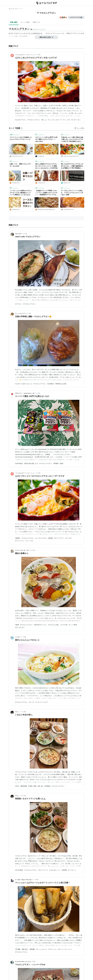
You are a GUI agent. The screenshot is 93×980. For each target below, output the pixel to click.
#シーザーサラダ (41, 538)
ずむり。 (18, 712)
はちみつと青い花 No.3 (22, 550)
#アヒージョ (52, 949)
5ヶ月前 (38, 55)
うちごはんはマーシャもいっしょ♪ (25, 55)
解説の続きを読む (46, 37)
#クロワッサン (76, 120)
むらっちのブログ (20, 313)
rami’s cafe (18, 234)
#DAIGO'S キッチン (41, 625)
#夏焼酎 (32, 949)
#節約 (62, 463)
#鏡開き (18, 538)
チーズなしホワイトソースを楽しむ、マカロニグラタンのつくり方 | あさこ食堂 (72, 193)
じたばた (18, 637)
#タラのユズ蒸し (54, 625)
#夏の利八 (25, 949)
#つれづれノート (55, 870)
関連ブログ (37, 22)
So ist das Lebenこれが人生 (23, 962)
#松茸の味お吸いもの (31, 463)
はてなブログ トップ (15, 9)
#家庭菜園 (24, 786)
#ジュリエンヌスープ (55, 120)
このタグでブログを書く (76, 17)
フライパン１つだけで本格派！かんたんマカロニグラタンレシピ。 (21, 138)
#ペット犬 (66, 120)
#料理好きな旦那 (61, 384)
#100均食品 (19, 463)
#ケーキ (32, 702)
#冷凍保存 (51, 384)
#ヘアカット (72, 870)
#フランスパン (20, 541)
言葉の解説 (14, 22)
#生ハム (44, 120)
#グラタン (18, 304)
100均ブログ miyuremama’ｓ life (25, 393)
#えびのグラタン (21, 120)
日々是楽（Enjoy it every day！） (25, 880)
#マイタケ (69, 538)
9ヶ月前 (24, 796)
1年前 (37, 880)
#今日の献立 (19, 870)
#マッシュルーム (42, 949)
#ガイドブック (43, 870)
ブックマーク (14, 135)
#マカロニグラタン (34, 120)
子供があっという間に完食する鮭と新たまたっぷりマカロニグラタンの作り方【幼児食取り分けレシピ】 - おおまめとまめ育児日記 (72, 140)
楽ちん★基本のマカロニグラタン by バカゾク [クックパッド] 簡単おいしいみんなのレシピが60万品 (46, 166)
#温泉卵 (50, 538)
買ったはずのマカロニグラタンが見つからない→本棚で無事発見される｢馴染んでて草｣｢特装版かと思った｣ (72, 166)
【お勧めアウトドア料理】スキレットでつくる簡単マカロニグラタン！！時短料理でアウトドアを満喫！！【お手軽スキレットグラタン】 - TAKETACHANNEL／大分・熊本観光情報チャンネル (46, 193)
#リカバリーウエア (42, 702)
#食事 (17, 625)
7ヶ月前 (38, 473)
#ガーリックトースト (65, 949)
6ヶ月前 (29, 313)
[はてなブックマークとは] (22, 128)
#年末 (17, 786)
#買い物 (40, 786)
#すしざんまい (20, 627)
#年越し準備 (32, 786)
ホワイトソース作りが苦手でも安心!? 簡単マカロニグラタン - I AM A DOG (46, 139)
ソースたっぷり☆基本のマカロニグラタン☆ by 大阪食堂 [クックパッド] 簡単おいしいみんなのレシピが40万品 (21, 193)
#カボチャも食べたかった (24, 384)
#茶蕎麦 (56, 463)
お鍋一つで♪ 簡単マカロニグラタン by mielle (20, 165)
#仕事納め (47, 786)
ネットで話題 (25, 22)
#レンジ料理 (73, 625)
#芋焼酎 (18, 949)
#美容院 (64, 870)
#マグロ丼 (64, 625)
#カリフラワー (59, 538)
